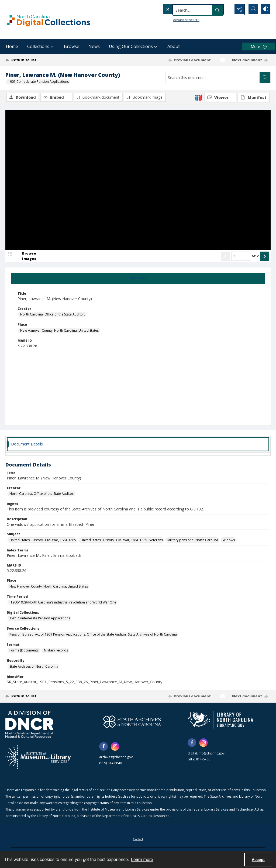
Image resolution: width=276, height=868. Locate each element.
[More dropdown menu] (258, 47)
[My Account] (252, 9)
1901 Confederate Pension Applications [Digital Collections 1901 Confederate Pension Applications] (40, 619)
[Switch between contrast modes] (265, 9)
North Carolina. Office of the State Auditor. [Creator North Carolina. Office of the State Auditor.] (53, 315)
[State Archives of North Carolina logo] (132, 722)
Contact (138, 839)
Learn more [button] (142, 860)
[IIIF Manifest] (254, 98)
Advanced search (175, 19)
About (174, 46)
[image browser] (26, 256)
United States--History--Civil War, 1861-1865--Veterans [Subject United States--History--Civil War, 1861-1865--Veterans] (122, 540)
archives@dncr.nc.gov (116, 757)
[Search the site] (186, 9)
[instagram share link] (115, 747)
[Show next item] (265, 256)
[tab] (138, 279)
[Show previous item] (225, 256)
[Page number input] (241, 256)
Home (12, 46)
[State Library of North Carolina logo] (220, 720)
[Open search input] (225, 9)
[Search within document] (265, 77)
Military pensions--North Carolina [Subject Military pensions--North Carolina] (193, 540)
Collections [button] (41, 46)
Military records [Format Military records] (56, 651)
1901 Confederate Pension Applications (38, 82)
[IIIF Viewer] (220, 98)
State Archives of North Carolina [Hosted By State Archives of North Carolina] (34, 667)
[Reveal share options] (238, 9)
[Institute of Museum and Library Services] (38, 757)
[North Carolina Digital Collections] (49, 20)
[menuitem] (138, 839)
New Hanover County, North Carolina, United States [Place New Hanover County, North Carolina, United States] (59, 331)
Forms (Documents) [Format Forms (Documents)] (24, 651)
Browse (72, 46)
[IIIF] (199, 97)
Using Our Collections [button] (134, 46)
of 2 (255, 256)
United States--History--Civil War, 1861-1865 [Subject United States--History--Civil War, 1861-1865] (43, 540)
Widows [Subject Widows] (229, 540)
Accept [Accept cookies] (258, 860)
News (94, 46)
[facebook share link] (103, 747)
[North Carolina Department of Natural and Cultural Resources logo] (29, 725)
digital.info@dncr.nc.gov (206, 754)
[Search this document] (213, 77)
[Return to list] (41, 60)
